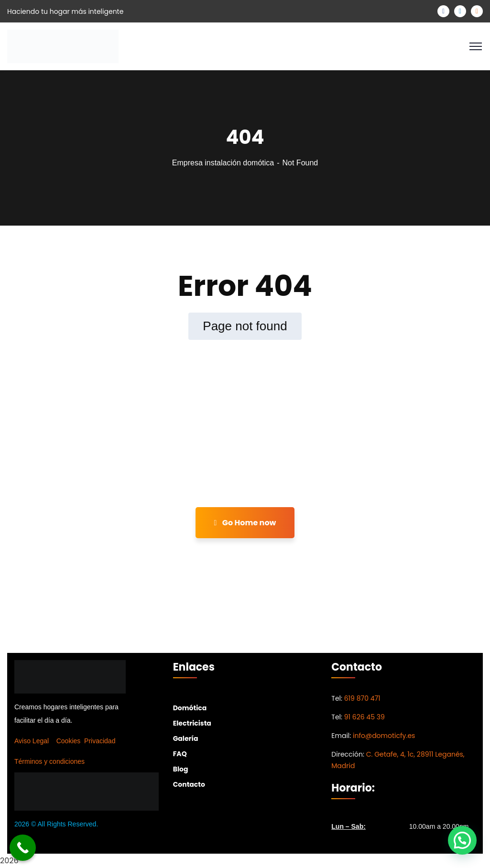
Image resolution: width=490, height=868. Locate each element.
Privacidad (100, 741)
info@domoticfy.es (384, 736)
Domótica (190, 708)
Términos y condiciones (49, 761)
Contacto (189, 784)
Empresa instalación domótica (223, 163)
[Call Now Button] (23, 848)
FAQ (180, 754)
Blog (181, 769)
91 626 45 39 (365, 717)
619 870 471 (362, 698)
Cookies (69, 741)
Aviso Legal (32, 741)
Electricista (192, 723)
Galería (186, 738)
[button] (462, 840)
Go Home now (245, 523)
